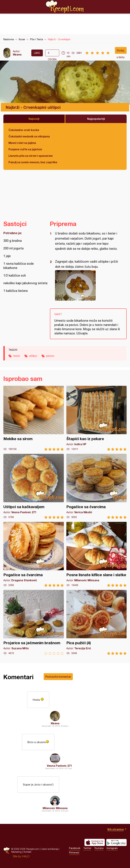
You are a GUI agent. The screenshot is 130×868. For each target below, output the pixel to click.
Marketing (17, 852)
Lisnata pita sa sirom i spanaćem (31, 156)
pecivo (50, 356)
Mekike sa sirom (34, 418)
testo (17, 356)
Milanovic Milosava (55, 808)
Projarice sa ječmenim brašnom (34, 622)
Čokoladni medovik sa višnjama (29, 136)
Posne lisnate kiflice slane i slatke (97, 554)
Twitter (87, 848)
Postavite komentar (58, 677)
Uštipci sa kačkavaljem (34, 486)
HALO (26, 856)
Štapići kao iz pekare (97, 418)
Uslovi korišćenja (50, 849)
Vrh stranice (116, 829)
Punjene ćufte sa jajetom (25, 149)
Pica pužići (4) (97, 622)
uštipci (33, 356)
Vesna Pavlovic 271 (59, 766)
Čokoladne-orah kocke (24, 130)
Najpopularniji (96, 119)
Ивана (17, 54)
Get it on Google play (116, 842)
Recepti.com (65, 7)
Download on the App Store (95, 842)
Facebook (75, 848)
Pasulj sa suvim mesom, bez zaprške (33, 162)
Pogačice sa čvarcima (97, 486)
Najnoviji (34, 119)
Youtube (99, 848)
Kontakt (27, 852)
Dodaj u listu (121, 51)
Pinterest (74, 853)
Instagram (112, 848)
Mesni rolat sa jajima (22, 143)
